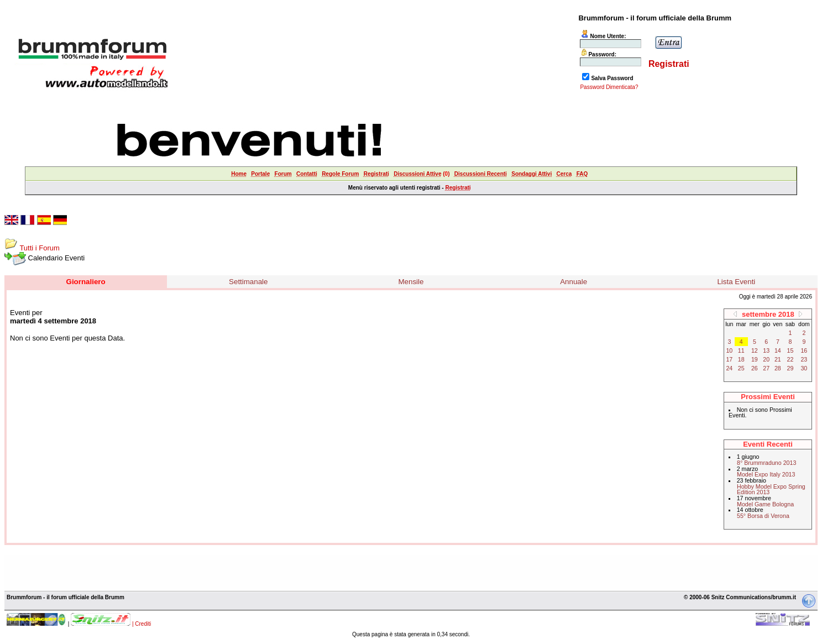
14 (778, 350)
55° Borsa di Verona (763, 516)
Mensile (411, 282)
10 (729, 350)
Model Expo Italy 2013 (766, 474)
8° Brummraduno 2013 (766, 463)
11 (741, 350)
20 (766, 359)
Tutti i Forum (39, 248)
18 (741, 359)
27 (766, 368)
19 (755, 359)
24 (729, 368)
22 (790, 359)
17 (729, 359)
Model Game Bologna (765, 504)
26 (755, 368)
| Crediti (142, 624)
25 (741, 368)
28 (778, 368)
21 (778, 359)
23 (804, 359)
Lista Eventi (736, 282)
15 (790, 350)
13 (766, 350)
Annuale (574, 282)
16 (804, 350)
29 (790, 368)
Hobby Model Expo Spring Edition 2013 (771, 489)
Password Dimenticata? (609, 87)
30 (804, 368)
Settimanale (248, 282)
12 (755, 350)
